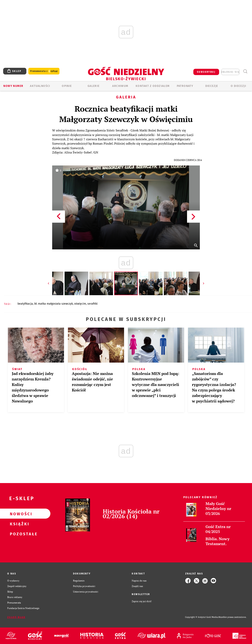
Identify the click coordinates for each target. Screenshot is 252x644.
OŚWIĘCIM (80, 304)
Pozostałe (19, 534)
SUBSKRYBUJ (206, 72)
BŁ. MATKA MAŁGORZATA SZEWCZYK (54, 304)
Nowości (19, 514)
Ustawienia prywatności (86, 592)
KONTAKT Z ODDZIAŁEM (153, 86)
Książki (19, 524)
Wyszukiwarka (245, 71)
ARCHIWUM (120, 86)
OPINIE (67, 86)
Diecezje (212, 86)
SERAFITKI (93, 304)
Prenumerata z (44, 71)
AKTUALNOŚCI (40, 86)
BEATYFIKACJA (25, 304)
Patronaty (185, 86)
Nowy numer (13, 86)
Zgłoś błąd (16, 617)
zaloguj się (230, 72)
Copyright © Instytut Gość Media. (202, 617)
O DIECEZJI (238, 86)
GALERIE (94, 86)
